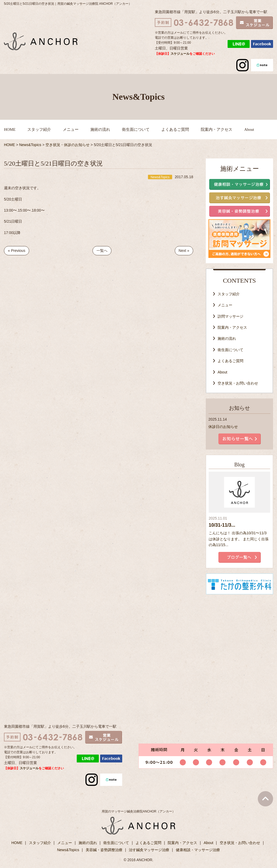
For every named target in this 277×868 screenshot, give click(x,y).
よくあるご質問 (175, 129)
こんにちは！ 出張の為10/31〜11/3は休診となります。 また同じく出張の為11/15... (239, 539)
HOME (10, 129)
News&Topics (68, 850)
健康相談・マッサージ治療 (198, 850)
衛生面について (136, 129)
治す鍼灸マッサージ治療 (149, 850)
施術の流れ (100, 129)
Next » (184, 251)
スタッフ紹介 (39, 129)
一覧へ (102, 251)
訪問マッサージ (230, 316)
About (249, 129)
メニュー (71, 129)
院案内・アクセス (217, 129)
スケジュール (180, 54)
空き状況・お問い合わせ (238, 383)
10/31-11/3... (222, 525)
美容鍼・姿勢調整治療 (104, 850)
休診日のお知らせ (223, 427)
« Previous (17, 251)
